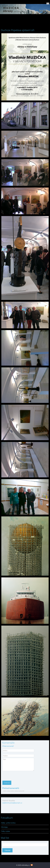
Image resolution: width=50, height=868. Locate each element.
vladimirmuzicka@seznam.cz (12, 803)
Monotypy (4, 827)
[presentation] (16, 775)
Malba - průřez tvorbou (8, 823)
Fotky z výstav (6, 831)
